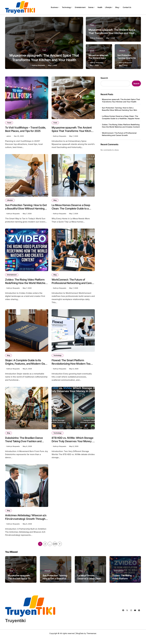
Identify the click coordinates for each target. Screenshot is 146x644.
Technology (67, 7)
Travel (9, 123)
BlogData (80, 640)
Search (104, 78)
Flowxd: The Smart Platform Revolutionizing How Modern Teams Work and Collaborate (71, 368)
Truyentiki (15, 627)
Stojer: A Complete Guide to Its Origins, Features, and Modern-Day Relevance (26, 368)
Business (55, 7)
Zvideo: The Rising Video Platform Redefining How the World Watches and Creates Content (121, 126)
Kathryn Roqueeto (38, 65)
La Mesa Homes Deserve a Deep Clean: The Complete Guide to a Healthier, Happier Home (121, 117)
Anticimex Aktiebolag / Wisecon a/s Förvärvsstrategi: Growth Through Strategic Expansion (26, 525)
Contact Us (127, 7)
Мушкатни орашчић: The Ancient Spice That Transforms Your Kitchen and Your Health (44, 59)
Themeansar (91, 640)
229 (55, 551)
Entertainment (80, 7)
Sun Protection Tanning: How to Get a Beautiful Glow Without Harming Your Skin (26, 211)
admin (9, 137)
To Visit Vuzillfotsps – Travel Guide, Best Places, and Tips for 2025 (26, 132)
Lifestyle (109, 7)
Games (91, 7)
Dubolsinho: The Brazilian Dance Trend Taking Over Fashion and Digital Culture (26, 447)
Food (44, 48)
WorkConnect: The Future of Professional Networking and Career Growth (71, 286)
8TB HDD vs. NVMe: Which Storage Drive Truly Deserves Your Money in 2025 (71, 447)
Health (100, 7)
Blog (118, 7)
